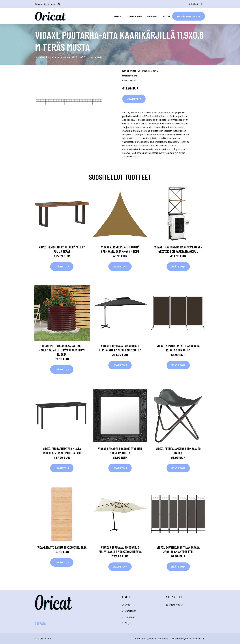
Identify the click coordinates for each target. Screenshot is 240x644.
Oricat (118, 16)
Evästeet (163, 638)
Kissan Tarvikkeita (189, 16)
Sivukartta (199, 638)
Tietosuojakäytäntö (181, 638)
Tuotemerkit (143, 71)
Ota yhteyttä (149, 638)
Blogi (166, 16)
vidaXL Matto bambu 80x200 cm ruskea (62, 547)
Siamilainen (135, 16)
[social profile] (59, 4)
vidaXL (154, 71)
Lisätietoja (134, 99)
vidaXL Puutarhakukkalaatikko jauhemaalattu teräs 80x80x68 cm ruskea (62, 350)
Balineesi (153, 16)
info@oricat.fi (196, 4)
